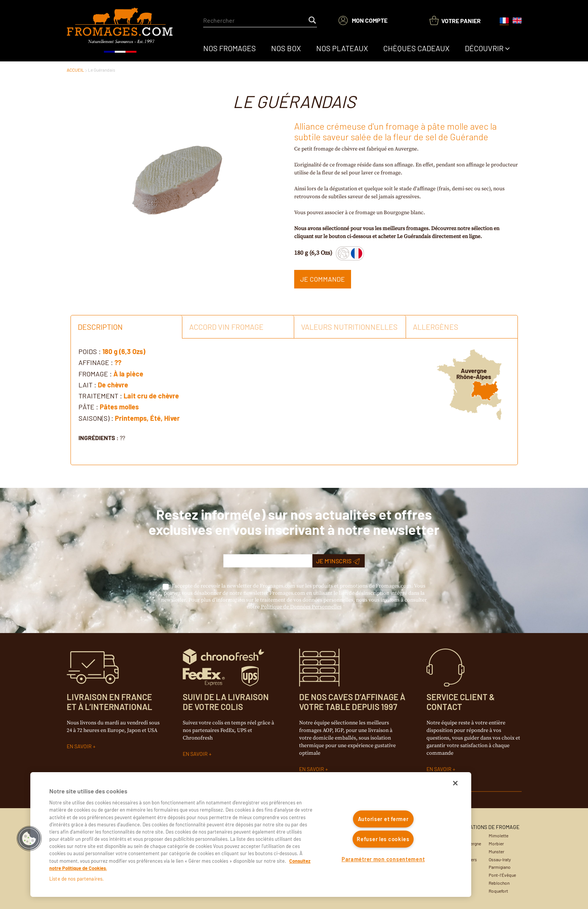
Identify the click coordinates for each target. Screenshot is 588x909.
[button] (29, 838)
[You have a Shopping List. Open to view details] (455, 21)
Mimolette (499, 835)
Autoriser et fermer (383, 819)
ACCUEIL (75, 70)
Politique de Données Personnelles (301, 607)
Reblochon (499, 883)
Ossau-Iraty (500, 859)
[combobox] (260, 20)
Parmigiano (500, 867)
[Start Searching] (313, 20)
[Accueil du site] (120, 31)
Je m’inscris (338, 561)
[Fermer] (455, 783)
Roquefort (498, 891)
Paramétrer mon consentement (383, 859)
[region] (251, 835)
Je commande (323, 279)
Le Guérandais (102, 70)
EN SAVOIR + (81, 746)
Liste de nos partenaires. (77, 879)
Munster (496, 851)
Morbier (496, 843)
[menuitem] (230, 48)
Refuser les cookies (383, 839)
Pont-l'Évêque (502, 875)
